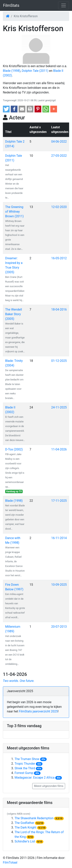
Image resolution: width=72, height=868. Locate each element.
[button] (6, 109)
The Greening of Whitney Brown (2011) (14, 212)
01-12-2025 (59, 361)
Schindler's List (25, 841)
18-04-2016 (59, 309)
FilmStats (11, 5)
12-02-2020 (59, 207)
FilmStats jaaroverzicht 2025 (38, 711)
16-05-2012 (59, 258)
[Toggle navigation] (64, 5)
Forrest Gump (24, 773)
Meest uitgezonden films (49, 786)
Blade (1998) (12, 71)
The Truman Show (27, 759)
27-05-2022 (59, 156)
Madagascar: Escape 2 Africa (35, 778)
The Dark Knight (25, 827)
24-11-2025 (59, 407)
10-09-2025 (59, 585)
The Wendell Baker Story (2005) (14, 314)
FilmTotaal (10, 862)
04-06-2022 (59, 142)
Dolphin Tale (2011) (35, 71)
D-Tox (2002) (14, 449)
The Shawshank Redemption (34, 818)
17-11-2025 (59, 501)
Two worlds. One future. (19, 681)
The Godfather (24, 823)
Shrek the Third (25, 768)
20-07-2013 (59, 627)
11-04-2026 (59, 449)
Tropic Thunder (25, 764)
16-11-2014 (59, 538)
